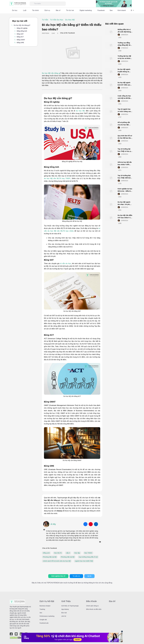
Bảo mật (64, 613)
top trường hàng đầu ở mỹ (88, 557)
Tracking (42, 609)
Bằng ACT (20, 37)
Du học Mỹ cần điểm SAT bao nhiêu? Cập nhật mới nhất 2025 (125, 218)
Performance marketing (47, 616)
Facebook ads (44, 623)
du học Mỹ (80, 111)
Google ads (43, 620)
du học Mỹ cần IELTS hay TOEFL (57, 178)
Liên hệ (64, 616)
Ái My (53, 524)
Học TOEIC (88, 553)
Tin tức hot (70, 10)
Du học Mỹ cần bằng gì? (22, 25)
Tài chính (35, 10)
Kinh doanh (122, 10)
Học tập (77, 553)
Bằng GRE (20, 43)
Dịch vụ (47, 10)
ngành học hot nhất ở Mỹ (84, 561)
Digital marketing (86, 10)
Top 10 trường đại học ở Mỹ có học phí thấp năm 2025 (125, 151)
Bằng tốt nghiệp (22, 28)
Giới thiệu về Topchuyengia (70, 606)
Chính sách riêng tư (92, 606)
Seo (111, 10)
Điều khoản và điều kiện (94, 609)
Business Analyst (45, 606)
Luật (25, 10)
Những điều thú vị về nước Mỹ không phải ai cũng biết (124, 32)
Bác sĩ (58, 10)
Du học (15, 10)
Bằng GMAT (21, 40)
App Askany (65, 609)
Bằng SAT (20, 34)
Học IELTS (58, 553)
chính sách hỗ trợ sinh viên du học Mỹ (57, 561)
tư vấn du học (65, 263)
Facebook (101, 10)
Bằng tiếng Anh (22, 31)
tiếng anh (46, 553)
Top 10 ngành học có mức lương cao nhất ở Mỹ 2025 (124, 111)
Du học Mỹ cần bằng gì (51, 73)
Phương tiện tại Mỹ (50, 557)
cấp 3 (68, 553)
